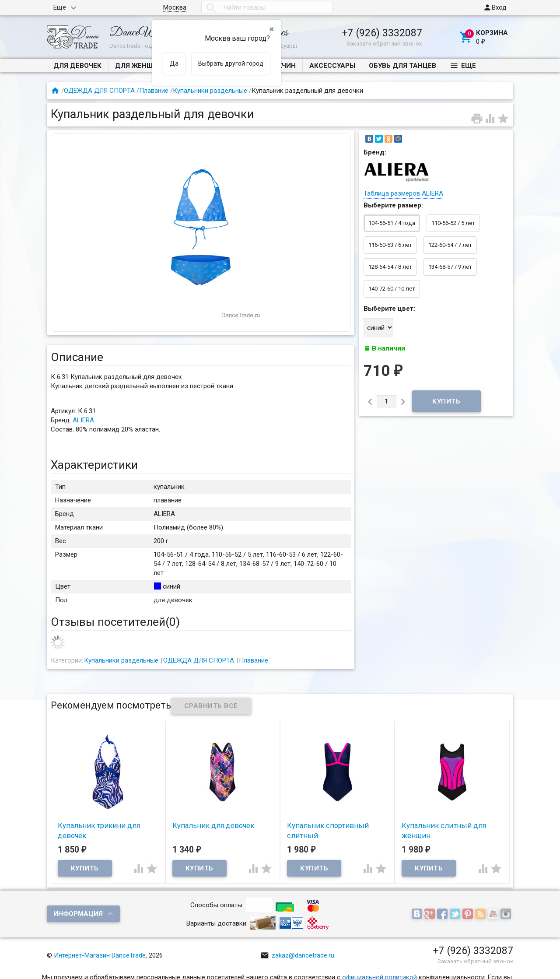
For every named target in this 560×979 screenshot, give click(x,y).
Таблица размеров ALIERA (403, 193)
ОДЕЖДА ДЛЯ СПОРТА (99, 91)
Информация (78, 914)
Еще (60, 7)
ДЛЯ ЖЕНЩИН (139, 66)
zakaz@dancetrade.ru (297, 955)
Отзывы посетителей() (115, 622)
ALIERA (83, 420)
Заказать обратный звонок (384, 43)
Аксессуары (332, 66)
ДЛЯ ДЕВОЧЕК (77, 66)
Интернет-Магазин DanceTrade (100, 955)
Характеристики (94, 465)
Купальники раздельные (210, 91)
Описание (77, 357)
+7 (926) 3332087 (382, 33)
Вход (495, 7)
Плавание (154, 91)
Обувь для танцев (402, 66)
